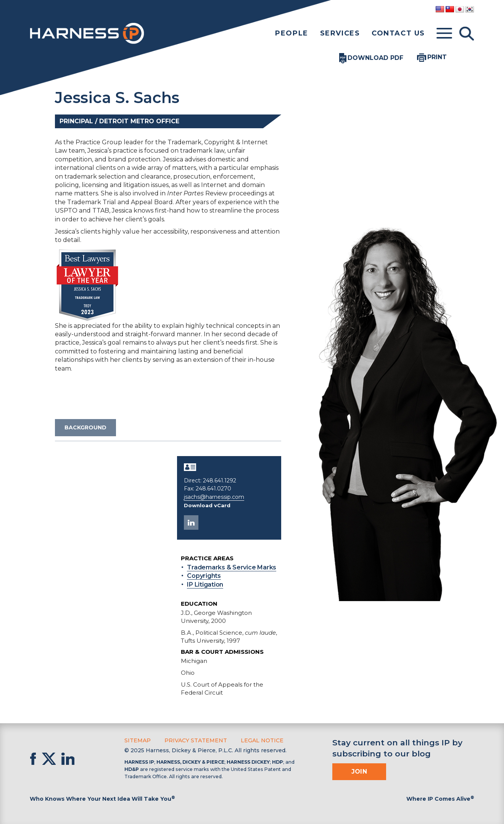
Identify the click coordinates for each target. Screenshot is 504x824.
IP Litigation (205, 585)
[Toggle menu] (444, 34)
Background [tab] (85, 427)
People (292, 33)
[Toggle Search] (467, 34)
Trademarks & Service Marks (232, 567)
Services (340, 33)
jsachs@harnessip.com (214, 497)
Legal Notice (262, 740)
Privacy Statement (196, 740)
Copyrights (204, 576)
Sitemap (138, 740)
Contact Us (398, 33)
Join (359, 771)
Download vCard (207, 505)
